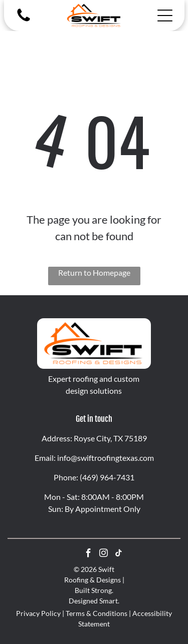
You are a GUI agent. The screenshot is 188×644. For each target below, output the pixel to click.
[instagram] (104, 554)
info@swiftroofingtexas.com (106, 458)
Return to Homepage (94, 272)
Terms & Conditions (97, 613)
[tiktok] (119, 554)
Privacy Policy (38, 613)
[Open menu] (165, 16)
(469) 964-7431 (107, 477)
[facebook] (88, 554)
